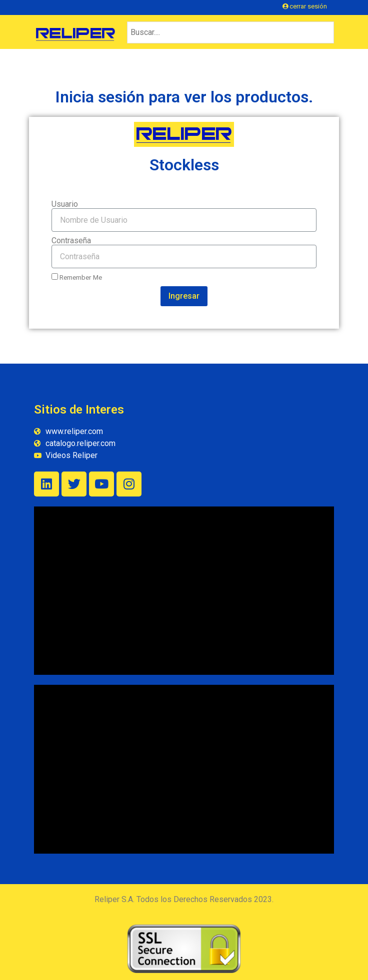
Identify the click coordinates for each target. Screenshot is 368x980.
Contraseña (71, 241)
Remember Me (77, 277)
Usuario (65, 204)
